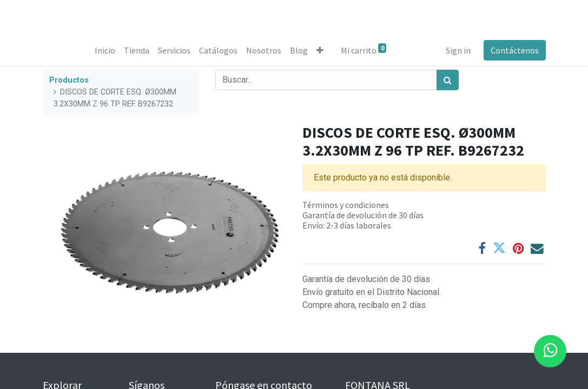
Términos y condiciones (346, 205)
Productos (69, 80)
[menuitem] (105, 50)
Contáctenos (515, 50)
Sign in (458, 50)
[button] (320, 50)
